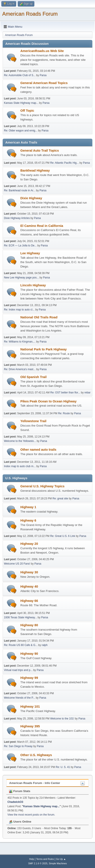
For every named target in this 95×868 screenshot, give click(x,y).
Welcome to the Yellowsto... (20, 441)
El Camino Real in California (42, 226)
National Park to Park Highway (44, 349)
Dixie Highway (31, 198)
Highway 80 (29, 625)
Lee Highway (30, 253)
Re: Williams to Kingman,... (20, 342)
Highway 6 (28, 520)
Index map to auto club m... (20, 466)
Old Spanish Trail (33, 377)
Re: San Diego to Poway (18, 746)
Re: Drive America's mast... (20, 369)
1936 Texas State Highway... (20, 617)
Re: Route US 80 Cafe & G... (21, 645)
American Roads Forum (30, 14)
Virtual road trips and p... (18, 670)
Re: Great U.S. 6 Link (63, 536)
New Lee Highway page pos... (21, 278)
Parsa (43, 75)
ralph (45, 645)
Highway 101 (30, 707)
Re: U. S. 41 (63, 767)
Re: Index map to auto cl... (19, 310)
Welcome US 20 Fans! (17, 564)
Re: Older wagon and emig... (21, 131)
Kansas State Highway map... (21, 103)
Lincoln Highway (33, 285)
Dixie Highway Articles (17, 218)
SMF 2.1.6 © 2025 (38, 863)
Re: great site (60, 499)
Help (32, 859)
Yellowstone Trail (33, 421)
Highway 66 (29, 601)
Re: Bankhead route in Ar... (20, 190)
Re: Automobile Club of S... (20, 75)
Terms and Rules (45, 859)
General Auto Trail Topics (40, 151)
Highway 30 (29, 572)
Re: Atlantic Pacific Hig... (64, 163)
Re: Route (64, 413)
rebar (88, 393)
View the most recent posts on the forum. (31, 815)
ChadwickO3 (15, 802)
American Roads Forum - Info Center (35, 783)
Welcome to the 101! (62, 719)
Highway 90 (29, 654)
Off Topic (27, 111)
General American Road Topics (44, 83)
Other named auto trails (38, 450)
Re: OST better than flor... (65, 393)
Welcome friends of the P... (19, 698)
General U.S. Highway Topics (42, 486)
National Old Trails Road (39, 317)
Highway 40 (29, 586)
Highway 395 (30, 726)
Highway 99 (29, 678)
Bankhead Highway (35, 170)
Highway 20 (29, 544)
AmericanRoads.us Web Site (42, 51)
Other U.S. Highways (36, 755)
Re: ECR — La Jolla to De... (20, 246)
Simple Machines (58, 863)
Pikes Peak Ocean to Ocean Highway (48, 401)
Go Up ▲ (61, 859)
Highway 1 (28, 507)
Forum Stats (20, 791)
